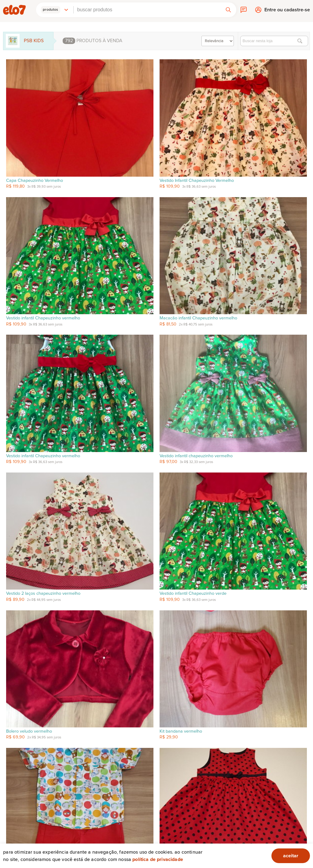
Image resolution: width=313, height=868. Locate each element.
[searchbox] (147, 10)
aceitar (291, 856)
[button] (55, 10)
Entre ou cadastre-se (287, 11)
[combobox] (147, 10)
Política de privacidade (158, 859)
